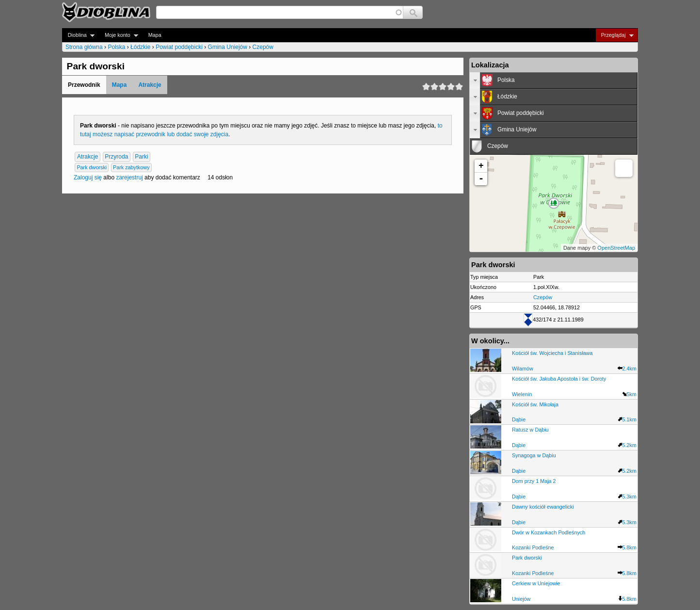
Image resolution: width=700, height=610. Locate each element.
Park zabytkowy (131, 167)
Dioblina (78, 35)
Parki (141, 157)
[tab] (554, 80)
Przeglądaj (614, 35)
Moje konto (119, 35)
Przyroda (116, 157)
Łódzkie (140, 47)
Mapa (155, 35)
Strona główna (84, 47)
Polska (116, 47)
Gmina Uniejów (228, 47)
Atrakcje (150, 85)
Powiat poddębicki (179, 47)
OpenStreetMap (616, 248)
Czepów (263, 47)
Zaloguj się (88, 177)
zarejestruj (129, 177)
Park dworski (92, 167)
